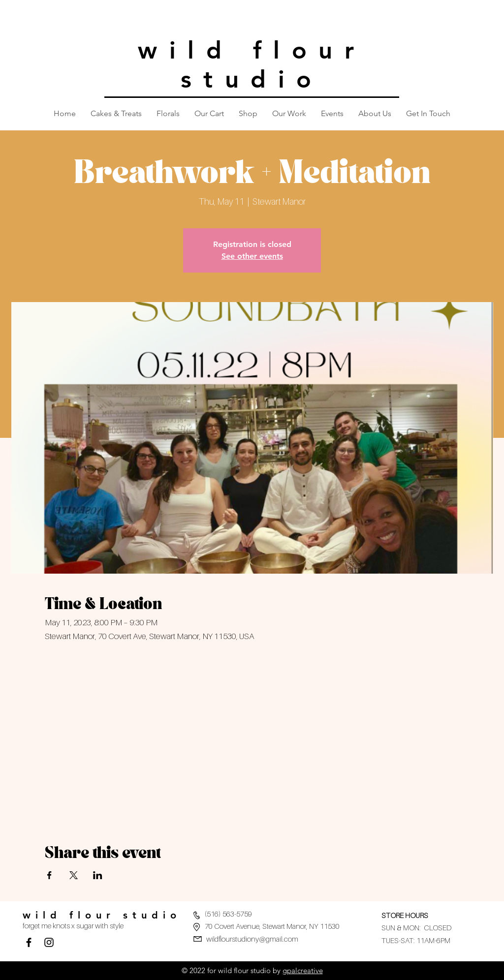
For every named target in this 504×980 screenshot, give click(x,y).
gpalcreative (303, 970)
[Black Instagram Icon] (49, 942)
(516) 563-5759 (228, 914)
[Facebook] (29, 942)
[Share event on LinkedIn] (98, 875)
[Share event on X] (74, 875)
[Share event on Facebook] (49, 875)
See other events (252, 256)
